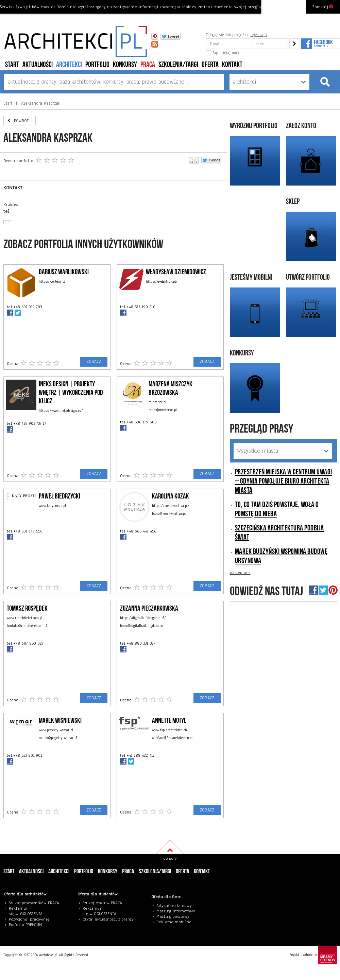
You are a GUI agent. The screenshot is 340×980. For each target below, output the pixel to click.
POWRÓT (21, 121)
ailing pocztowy (174, 916)
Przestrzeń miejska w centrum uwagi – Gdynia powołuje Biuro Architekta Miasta (284, 481)
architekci (69, 65)
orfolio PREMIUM (27, 925)
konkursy (125, 65)
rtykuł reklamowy (175, 906)
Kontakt (232, 65)
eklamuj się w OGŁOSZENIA (26, 911)
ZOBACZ (94, 362)
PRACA (148, 65)
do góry (170, 858)
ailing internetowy (177, 911)
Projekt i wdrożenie (313, 955)
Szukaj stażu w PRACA (102, 903)
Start (12, 65)
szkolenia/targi (178, 65)
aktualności (38, 65)
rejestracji (259, 35)
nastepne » (240, 573)
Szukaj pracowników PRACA (34, 903)
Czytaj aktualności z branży (108, 919)
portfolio (97, 65)
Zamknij (323, 6)
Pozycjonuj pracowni (28, 919)
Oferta (210, 65)
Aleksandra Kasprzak (40, 103)
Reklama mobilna (174, 922)
